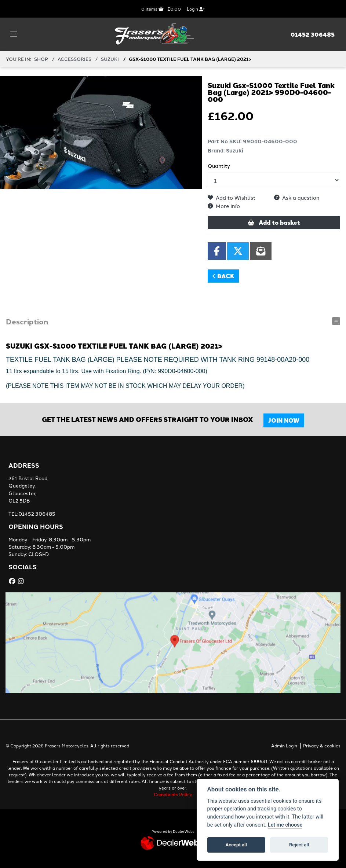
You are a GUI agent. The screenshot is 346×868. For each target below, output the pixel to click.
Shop (41, 59)
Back (223, 276)
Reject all (299, 845)
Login (196, 9)
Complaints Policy (173, 794)
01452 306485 (313, 34)
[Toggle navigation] (14, 34)
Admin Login (284, 745)
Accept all (236, 845)
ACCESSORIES (74, 59)
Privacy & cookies (322, 745)
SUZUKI (110, 59)
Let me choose (285, 825)
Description (27, 321)
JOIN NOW (284, 420)
